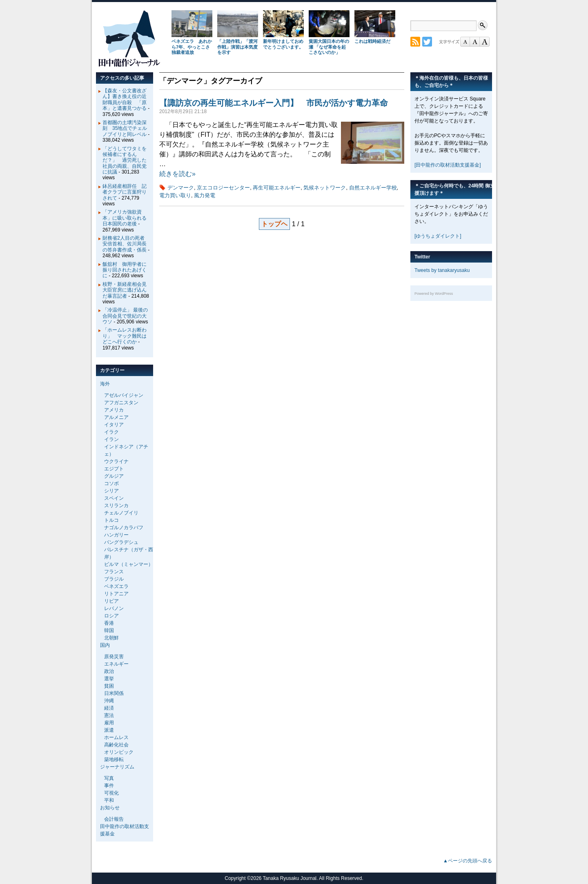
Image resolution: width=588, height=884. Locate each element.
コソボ (111, 483)
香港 (109, 623)
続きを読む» (177, 174)
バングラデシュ (121, 542)
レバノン (114, 608)
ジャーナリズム (117, 767)
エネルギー (116, 664)
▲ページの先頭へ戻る (468, 861)
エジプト (114, 469)
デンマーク (181, 188)
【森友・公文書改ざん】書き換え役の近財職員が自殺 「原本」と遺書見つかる (125, 99)
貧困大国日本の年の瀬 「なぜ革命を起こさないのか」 (329, 47)
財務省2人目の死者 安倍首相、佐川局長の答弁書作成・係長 (126, 244)
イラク (111, 432)
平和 (109, 800)
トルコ (111, 520)
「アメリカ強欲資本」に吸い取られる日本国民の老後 (125, 218)
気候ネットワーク (325, 188)
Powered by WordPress (434, 294)
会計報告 (114, 819)
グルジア (114, 476)
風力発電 (205, 195)
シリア (111, 491)
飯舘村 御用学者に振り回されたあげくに (125, 270)
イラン (111, 439)
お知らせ (110, 808)
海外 (105, 384)
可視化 (111, 793)
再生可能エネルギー (277, 188)
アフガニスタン (121, 403)
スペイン (114, 498)
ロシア (111, 616)
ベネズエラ (116, 586)
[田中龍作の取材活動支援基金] (448, 165)
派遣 (109, 730)
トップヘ (274, 224)
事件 (109, 786)
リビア (111, 601)
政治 (109, 671)
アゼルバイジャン (124, 395)
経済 (109, 708)
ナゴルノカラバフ (124, 528)
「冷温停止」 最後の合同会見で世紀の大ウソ (125, 316)
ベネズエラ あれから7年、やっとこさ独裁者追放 (192, 47)
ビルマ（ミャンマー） (129, 564)
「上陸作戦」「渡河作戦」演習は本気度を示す (237, 47)
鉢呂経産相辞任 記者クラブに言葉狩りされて (125, 192)
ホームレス (116, 737)
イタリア (114, 425)
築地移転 (114, 759)
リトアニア (116, 594)
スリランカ (116, 505)
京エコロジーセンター (223, 188)
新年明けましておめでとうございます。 (283, 44)
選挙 (109, 679)
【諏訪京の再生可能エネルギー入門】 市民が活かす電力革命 (274, 103)
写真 (109, 778)
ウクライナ (116, 461)
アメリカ (114, 410)
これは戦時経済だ (372, 41)
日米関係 (114, 693)
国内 (105, 645)
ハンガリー (116, 535)
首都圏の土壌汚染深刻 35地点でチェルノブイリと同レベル (125, 128)
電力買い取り (175, 195)
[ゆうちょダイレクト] (438, 236)
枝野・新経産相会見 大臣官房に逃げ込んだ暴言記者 (127, 290)
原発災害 (114, 657)
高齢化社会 (116, 745)
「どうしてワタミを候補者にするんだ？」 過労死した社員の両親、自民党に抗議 (125, 160)
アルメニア (116, 417)
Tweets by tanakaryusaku (442, 270)
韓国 (109, 630)
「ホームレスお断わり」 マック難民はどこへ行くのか (125, 336)
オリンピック (119, 752)
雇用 (109, 723)
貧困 (109, 686)
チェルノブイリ (121, 513)
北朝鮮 (111, 638)
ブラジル (114, 579)
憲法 (109, 715)
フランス (114, 572)
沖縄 (109, 701)
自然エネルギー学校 (373, 188)
